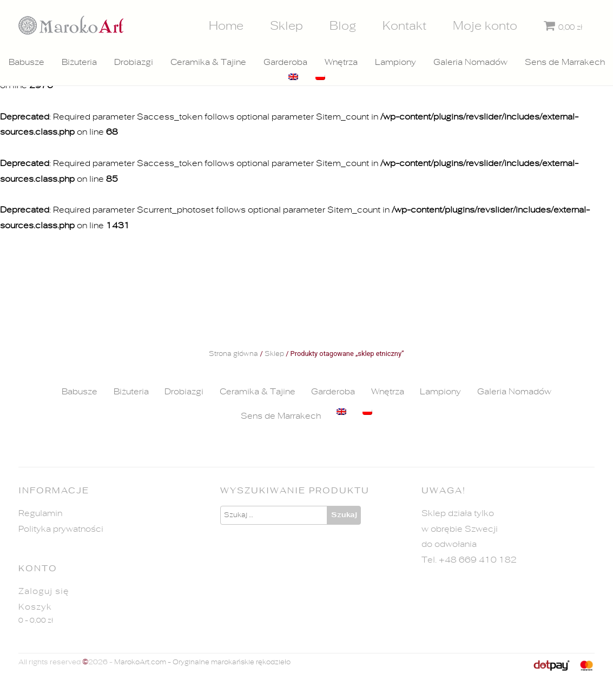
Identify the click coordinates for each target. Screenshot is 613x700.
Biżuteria (79, 62)
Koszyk (35, 607)
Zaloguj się (44, 591)
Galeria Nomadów (470, 62)
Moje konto (485, 26)
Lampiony (396, 62)
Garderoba (285, 62)
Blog (343, 26)
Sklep (286, 26)
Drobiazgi (134, 62)
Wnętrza (341, 62)
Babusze (27, 62)
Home (226, 26)
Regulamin (40, 513)
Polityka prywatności (61, 529)
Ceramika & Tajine (208, 62)
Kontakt (404, 26)
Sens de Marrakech (565, 62)
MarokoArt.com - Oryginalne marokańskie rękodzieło (202, 662)
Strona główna (233, 354)
